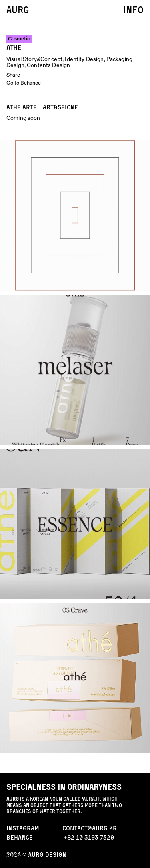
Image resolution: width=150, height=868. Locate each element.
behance (20, 837)
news (19, 858)
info (133, 10)
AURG (18, 10)
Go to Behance (24, 83)
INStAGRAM (23, 828)
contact (125, 858)
